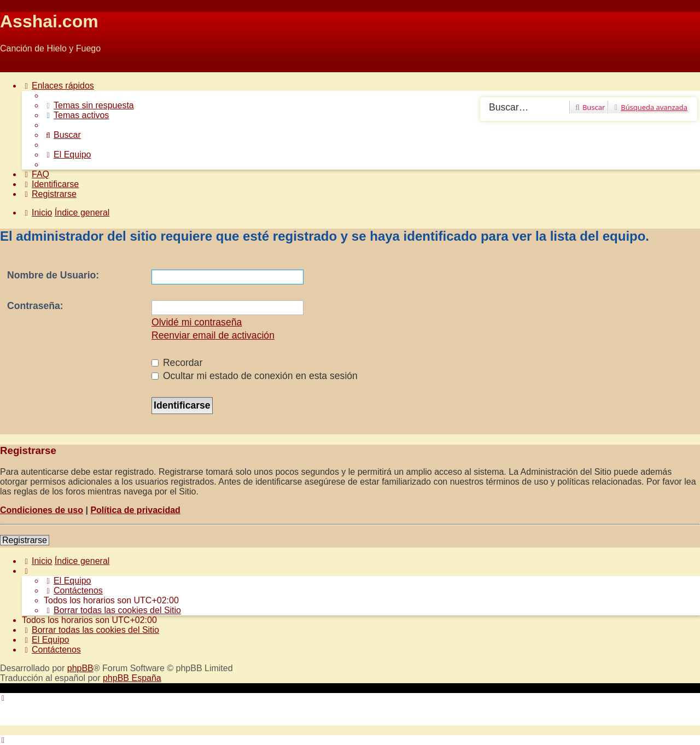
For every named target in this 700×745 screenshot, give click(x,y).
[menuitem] (89, 105)
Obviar (13, 67)
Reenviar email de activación (213, 335)
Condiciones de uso (42, 510)
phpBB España (132, 678)
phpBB (80, 668)
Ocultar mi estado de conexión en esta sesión (255, 376)
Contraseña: (35, 306)
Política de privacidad (135, 510)
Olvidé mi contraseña (197, 322)
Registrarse (25, 540)
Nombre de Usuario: (53, 275)
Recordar (177, 363)
